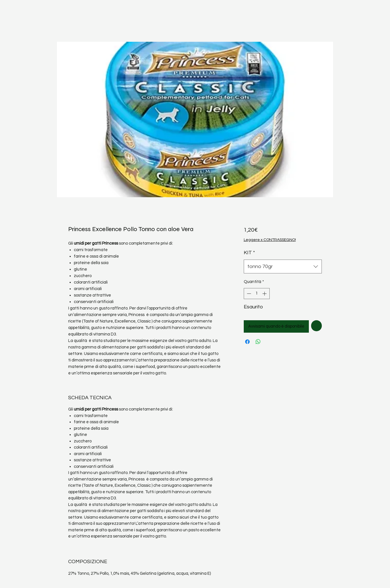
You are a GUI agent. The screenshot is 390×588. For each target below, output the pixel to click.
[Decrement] (248, 294)
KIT (249, 253)
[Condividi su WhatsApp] (258, 342)
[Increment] (265, 294)
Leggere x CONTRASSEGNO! (270, 240)
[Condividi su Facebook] (247, 342)
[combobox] (283, 267)
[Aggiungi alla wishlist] (317, 326)
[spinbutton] (257, 294)
